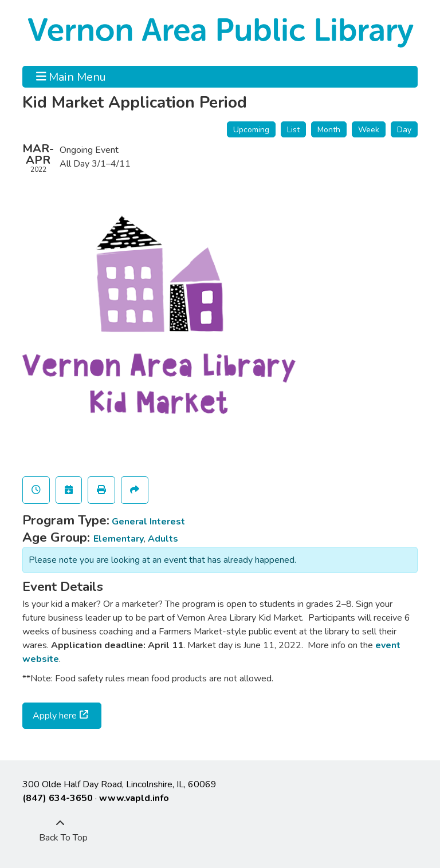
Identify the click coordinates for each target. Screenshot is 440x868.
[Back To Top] (60, 831)
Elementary (119, 539)
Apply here (55, 716)
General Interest (148, 522)
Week (369, 130)
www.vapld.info (134, 798)
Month (329, 130)
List (293, 130)
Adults (163, 539)
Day (404, 130)
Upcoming (251, 130)
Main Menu (71, 77)
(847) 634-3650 (58, 798)
